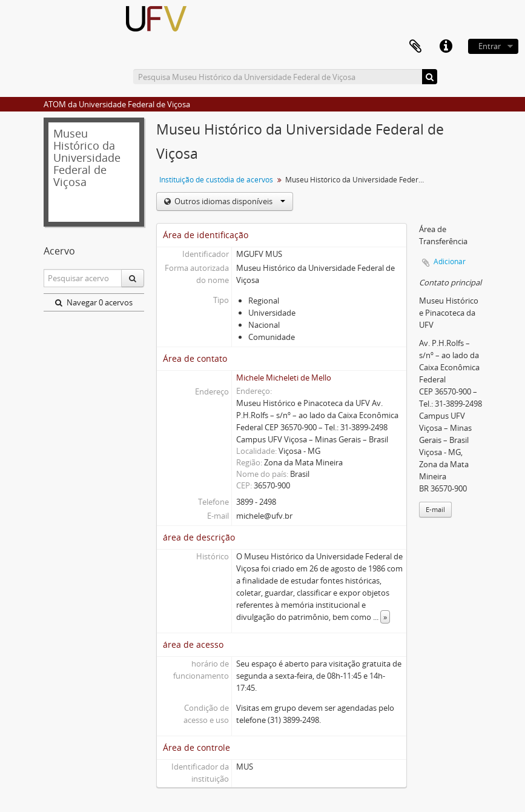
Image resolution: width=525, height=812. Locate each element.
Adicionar (450, 261)
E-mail (435, 509)
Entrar (490, 46)
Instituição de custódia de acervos (216, 180)
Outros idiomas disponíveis (229, 201)
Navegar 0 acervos (94, 302)
